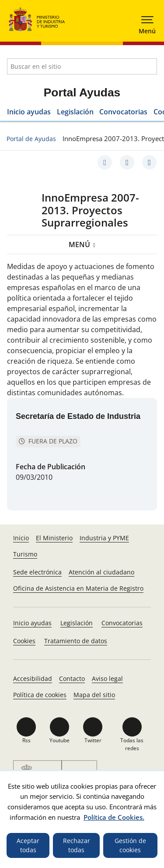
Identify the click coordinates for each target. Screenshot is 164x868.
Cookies (24, 641)
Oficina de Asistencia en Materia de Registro (78, 588)
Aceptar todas (28, 845)
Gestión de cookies (130, 845)
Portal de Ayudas (31, 139)
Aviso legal (107, 678)
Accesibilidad (33, 678)
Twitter (93, 740)
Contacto (72, 678)
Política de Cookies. (114, 817)
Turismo (25, 554)
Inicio (21, 538)
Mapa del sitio (94, 695)
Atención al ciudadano (101, 572)
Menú (79, 244)
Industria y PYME (104, 538)
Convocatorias (123, 112)
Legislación (75, 112)
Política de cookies (40, 695)
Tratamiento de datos (76, 641)
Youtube (59, 740)
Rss (26, 740)
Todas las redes (132, 744)
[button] (147, 22)
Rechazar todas (77, 845)
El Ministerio (54, 538)
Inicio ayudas (29, 112)
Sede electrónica (37, 572)
